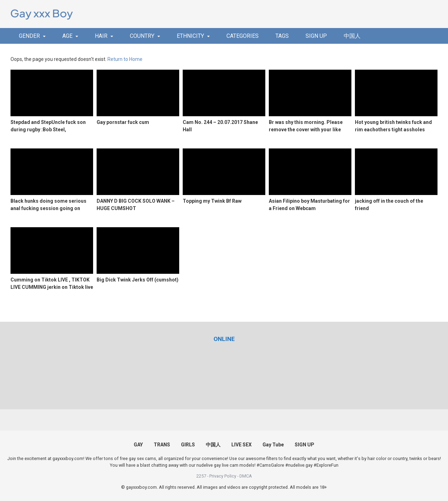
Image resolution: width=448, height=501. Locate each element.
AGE (67, 36)
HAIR (101, 36)
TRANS (162, 445)
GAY (138, 445)
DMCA (246, 476)
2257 (201, 476)
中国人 (352, 36)
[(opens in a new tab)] (224, 339)
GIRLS (188, 445)
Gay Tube (273, 445)
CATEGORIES (243, 36)
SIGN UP (316, 36)
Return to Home (125, 59)
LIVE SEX (241, 445)
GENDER (29, 36)
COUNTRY (142, 36)
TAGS (282, 36)
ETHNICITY (190, 36)
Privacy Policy (223, 476)
